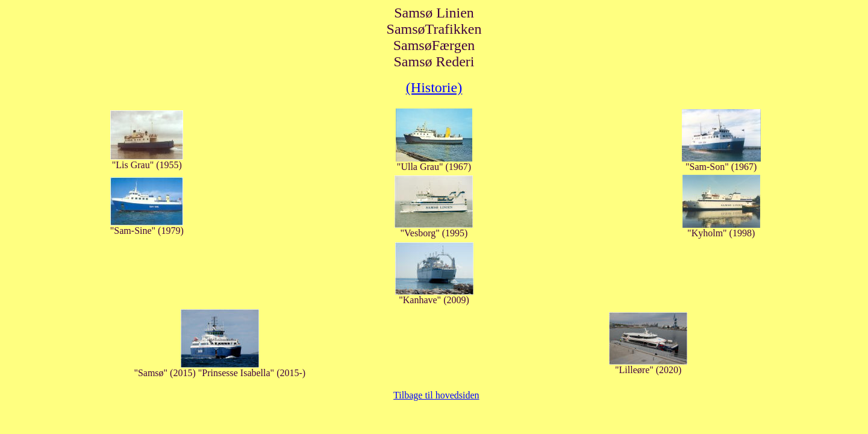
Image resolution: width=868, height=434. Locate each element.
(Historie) (434, 87)
